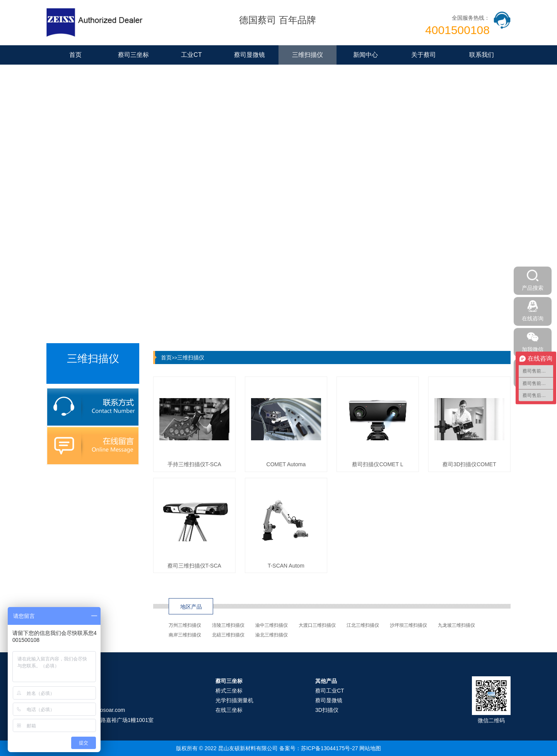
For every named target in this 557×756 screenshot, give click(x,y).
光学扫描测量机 (234, 700)
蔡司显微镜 (249, 55)
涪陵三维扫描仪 (228, 625)
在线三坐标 (229, 710)
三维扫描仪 (308, 55)
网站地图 (370, 748)
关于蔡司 (424, 55)
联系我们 (482, 55)
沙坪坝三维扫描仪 (408, 625)
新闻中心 (366, 55)
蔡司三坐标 (133, 55)
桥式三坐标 (229, 691)
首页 (75, 55)
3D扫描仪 (327, 710)
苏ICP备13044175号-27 (330, 748)
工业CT (191, 55)
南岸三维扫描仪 (185, 635)
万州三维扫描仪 (185, 625)
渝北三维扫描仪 (272, 635)
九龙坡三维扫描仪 (456, 625)
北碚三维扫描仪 (228, 635)
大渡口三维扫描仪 (317, 625)
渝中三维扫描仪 (272, 625)
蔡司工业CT (330, 691)
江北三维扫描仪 (363, 625)
